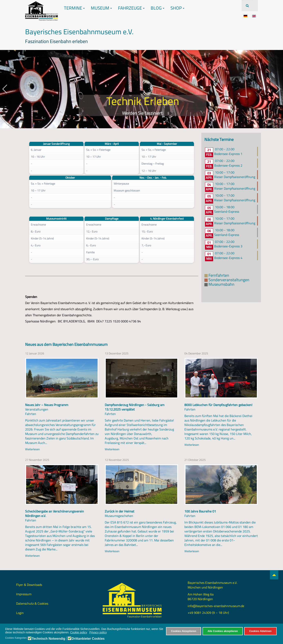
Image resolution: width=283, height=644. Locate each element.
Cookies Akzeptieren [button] (183, 631)
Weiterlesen (32, 449)
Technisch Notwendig (48, 639)
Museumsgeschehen (119, 516)
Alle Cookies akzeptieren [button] (223, 631)
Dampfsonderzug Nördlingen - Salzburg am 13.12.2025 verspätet (135, 407)
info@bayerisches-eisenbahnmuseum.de (216, 606)
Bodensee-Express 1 (228, 154)
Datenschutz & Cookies (32, 603)
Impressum (24, 594)
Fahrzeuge (131, 8)
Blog (158, 8)
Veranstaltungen (37, 409)
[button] (137, 124)
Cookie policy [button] (79, 632)
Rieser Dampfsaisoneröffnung (235, 177)
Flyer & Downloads (29, 585)
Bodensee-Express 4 (228, 258)
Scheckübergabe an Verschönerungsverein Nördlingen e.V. (55, 513)
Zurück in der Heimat (120, 511)
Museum (101, 8)
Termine (74, 8)
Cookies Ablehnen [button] (260, 631)
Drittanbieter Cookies (88, 639)
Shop (177, 8)
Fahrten (31, 414)
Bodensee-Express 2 (228, 165)
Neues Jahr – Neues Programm (47, 405)
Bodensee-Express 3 (228, 246)
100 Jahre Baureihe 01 (200, 511)
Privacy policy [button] (98, 632)
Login (20, 613)
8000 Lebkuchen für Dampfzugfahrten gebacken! (218, 405)
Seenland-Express (227, 211)
